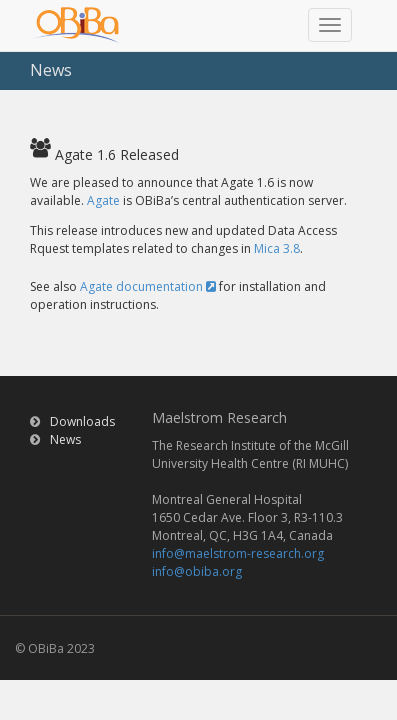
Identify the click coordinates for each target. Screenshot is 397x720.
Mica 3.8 (277, 248)
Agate (103, 200)
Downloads (82, 421)
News (65, 439)
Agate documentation (148, 286)
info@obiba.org (197, 571)
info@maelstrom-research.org (238, 553)
